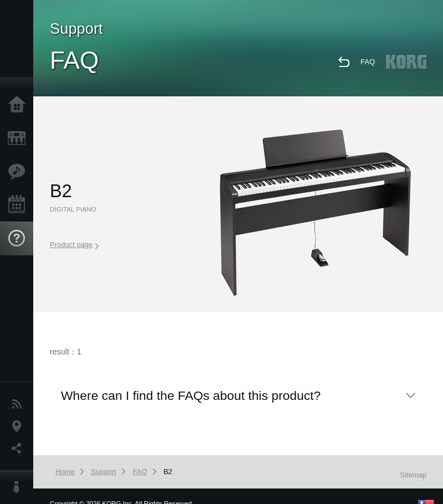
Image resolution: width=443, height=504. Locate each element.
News (19, 404)
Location (19, 426)
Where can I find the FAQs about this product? (191, 395)
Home (19, 105)
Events (19, 205)
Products (19, 138)
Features (19, 172)
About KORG (19, 487)
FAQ (368, 62)
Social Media (19, 449)
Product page (74, 245)
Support (19, 239)
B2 (168, 472)
